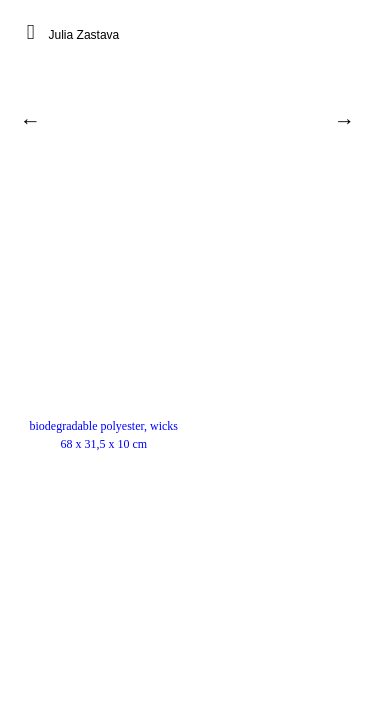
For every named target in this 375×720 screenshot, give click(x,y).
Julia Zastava (84, 35)
